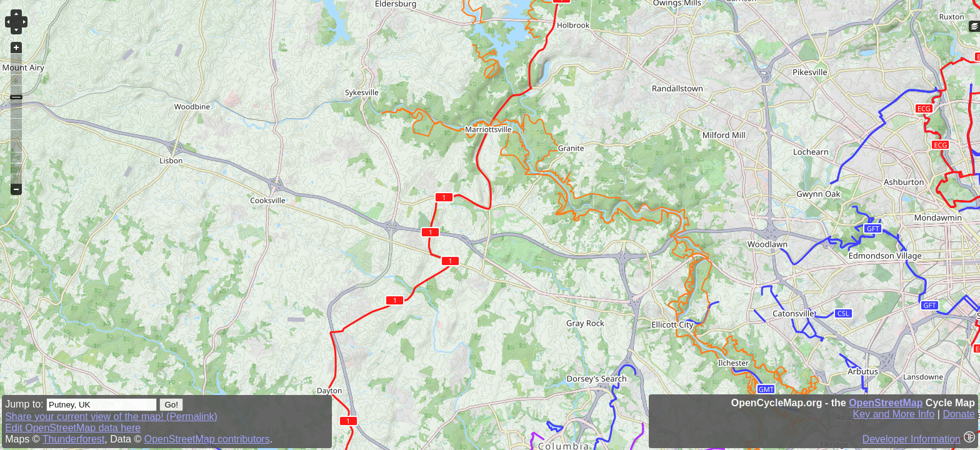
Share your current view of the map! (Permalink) (111, 417)
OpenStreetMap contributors (207, 439)
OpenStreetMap (886, 403)
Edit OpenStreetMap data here (73, 428)
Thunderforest (74, 439)
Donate (959, 414)
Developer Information (912, 439)
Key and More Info (894, 414)
